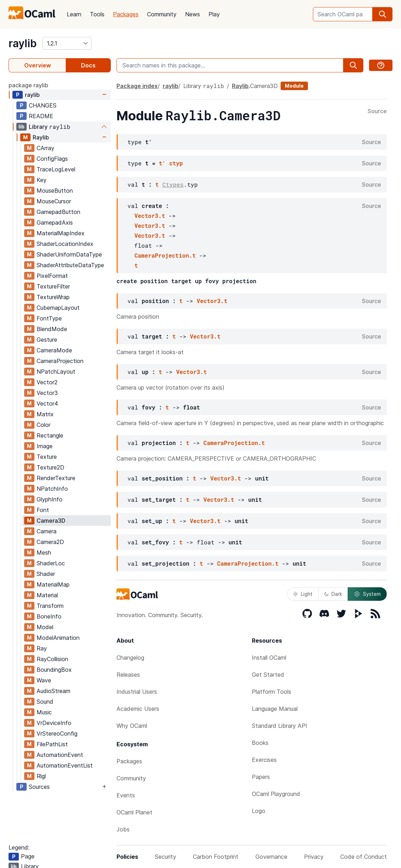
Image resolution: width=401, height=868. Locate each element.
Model (45, 627)
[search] (383, 14)
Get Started (268, 675)
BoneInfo (49, 616)
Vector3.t (150, 216)
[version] (67, 43)
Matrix (45, 414)
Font (43, 510)
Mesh (44, 553)
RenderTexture (56, 478)
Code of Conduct (364, 857)
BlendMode (52, 329)
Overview (37, 65)
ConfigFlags (52, 159)
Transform (50, 606)
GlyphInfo (50, 499)
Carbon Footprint (216, 857)
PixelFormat (52, 276)
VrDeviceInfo (54, 723)
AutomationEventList (65, 765)
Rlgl (41, 776)
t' (162, 163)
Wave (44, 680)
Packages (126, 14)
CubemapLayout (58, 308)
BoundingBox (54, 670)
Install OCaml (269, 658)
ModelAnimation (58, 638)
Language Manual (275, 709)
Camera (47, 531)
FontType (49, 318)
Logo (259, 811)
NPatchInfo (52, 489)
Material (47, 595)
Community (162, 14)
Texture (47, 457)
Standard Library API (280, 726)
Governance (271, 857)
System (367, 594)
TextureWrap (53, 297)
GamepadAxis (55, 223)
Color (44, 425)
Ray (42, 648)
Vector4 (47, 403)
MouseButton (55, 191)
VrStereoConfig (57, 734)
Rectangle (50, 435)
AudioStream (53, 691)
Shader (46, 574)
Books (260, 743)
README (41, 116)
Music (44, 712)
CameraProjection (60, 361)
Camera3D (51, 521)
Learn (74, 14)
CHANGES (43, 105)
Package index (137, 86)
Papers (261, 777)
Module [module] (294, 86)
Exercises (264, 760)
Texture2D (50, 467)
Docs (88, 65)
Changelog (130, 658)
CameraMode (54, 350)
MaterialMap (53, 584)
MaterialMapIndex (61, 233)
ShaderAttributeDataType (70, 265)
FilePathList (52, 744)
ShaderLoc (51, 563)
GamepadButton (58, 212)
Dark (333, 594)
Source (377, 111)
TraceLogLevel (56, 169)
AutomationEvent (60, 755)
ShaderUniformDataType (69, 254)
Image (45, 446)
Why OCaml (132, 726)
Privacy (314, 857)
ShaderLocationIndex (65, 244)
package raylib (28, 85)
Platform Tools (272, 692)
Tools (97, 14)
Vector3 (47, 393)
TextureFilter (53, 286)
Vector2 (47, 382)
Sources (39, 787)
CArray (45, 148)
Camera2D (50, 542)
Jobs (123, 829)
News (193, 14)
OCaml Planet (134, 812)
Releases (128, 675)
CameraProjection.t (165, 255)
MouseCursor (54, 201)
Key (42, 180)
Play (214, 14)
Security (166, 857)
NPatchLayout (56, 372)
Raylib (41, 137)
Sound (45, 702)
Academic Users (138, 709)
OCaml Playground (276, 794)
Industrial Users (137, 692)
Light (303, 594)
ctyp (176, 163)
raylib (23, 43)
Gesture (47, 340)
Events (126, 795)
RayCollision (52, 659)
